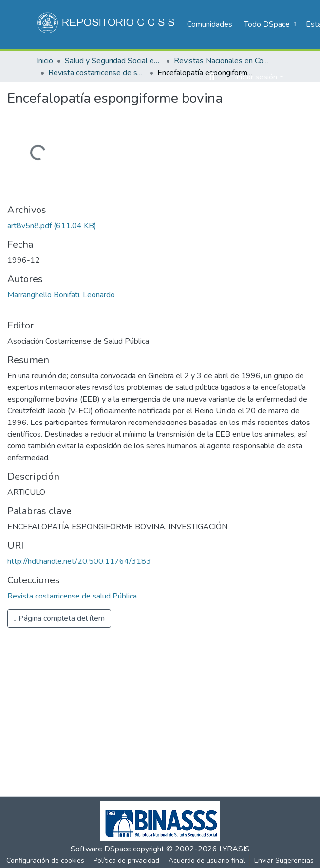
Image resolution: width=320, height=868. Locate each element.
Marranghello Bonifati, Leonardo (61, 295)
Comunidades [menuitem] (210, 24)
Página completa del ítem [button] (59, 618)
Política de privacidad (126, 860)
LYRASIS (235, 849)
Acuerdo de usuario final (207, 860)
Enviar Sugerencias (284, 860)
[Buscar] (212, 77)
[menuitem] (269, 24)
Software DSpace (101, 849)
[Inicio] (107, 24)
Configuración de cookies (45, 860)
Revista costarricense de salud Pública (97, 73)
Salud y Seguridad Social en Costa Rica (113, 61)
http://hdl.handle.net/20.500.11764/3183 (79, 561)
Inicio (45, 61)
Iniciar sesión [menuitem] (256, 77)
